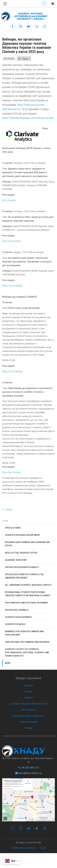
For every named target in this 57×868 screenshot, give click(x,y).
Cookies (43, 848)
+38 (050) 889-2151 (29, 768)
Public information (29, 722)
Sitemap (29, 728)
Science (29, 691)
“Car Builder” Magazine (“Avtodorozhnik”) (29, 704)
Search (44, 4)
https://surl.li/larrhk (11, 241)
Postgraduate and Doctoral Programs (26, 603)
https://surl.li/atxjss (12, 472)
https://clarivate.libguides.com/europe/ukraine (28, 118)
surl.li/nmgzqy (9, 200)
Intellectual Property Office (21, 553)
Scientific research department (23, 535)
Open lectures (13, 528)
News (8, 663)
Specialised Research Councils (22, 567)
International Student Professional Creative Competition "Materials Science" (28, 594)
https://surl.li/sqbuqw (12, 371)
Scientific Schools (15, 624)
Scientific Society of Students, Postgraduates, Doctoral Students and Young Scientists (27, 653)
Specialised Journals (17, 610)
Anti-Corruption (29, 710)
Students (29, 698)
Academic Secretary (16, 560)
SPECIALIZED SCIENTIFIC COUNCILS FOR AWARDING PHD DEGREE (24, 576)
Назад (9, 509)
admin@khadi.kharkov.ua (29, 773)
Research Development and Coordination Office (27, 544)
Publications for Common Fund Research (27, 642)
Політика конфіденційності (23, 848)
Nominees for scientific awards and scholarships (24, 633)
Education (29, 685)
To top (5, 521)
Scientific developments (19, 617)
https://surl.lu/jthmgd (12, 286)
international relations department (29, 716)
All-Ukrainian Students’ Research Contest (28, 585)
